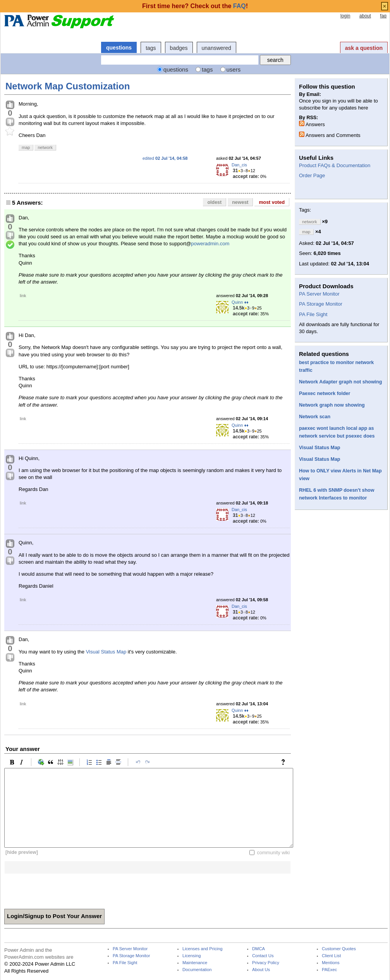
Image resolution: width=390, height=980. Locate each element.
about (365, 16)
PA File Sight (313, 314)
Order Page (312, 175)
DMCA (259, 949)
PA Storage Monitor (321, 304)
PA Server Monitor (319, 294)
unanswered (216, 48)
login (345, 16)
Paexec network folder (325, 393)
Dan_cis (239, 165)
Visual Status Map (106, 652)
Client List (331, 956)
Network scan (315, 417)
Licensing (192, 956)
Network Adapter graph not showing (340, 382)
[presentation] (63, 889)
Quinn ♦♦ (240, 302)
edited (165, 158)
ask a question (364, 48)
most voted (272, 202)
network (45, 147)
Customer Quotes (339, 949)
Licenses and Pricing (203, 949)
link (23, 296)
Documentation (197, 970)
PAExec (329, 970)
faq (383, 16)
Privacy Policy (266, 963)
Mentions (331, 963)
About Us (261, 970)
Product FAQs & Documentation (335, 165)
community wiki (273, 852)
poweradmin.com (210, 244)
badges (179, 48)
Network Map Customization (68, 86)
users (234, 69)
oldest (214, 202)
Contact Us (263, 956)
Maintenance (195, 963)
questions (119, 48)
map (26, 147)
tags (151, 48)
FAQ (240, 6)
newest (240, 202)
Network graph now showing (332, 405)
